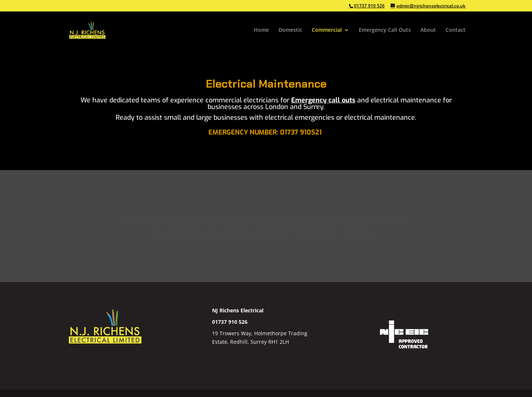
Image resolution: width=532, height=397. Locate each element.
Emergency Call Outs (385, 30)
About (428, 30)
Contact (456, 30)
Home (261, 30)
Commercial (327, 30)
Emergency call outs (323, 100)
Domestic (290, 30)
